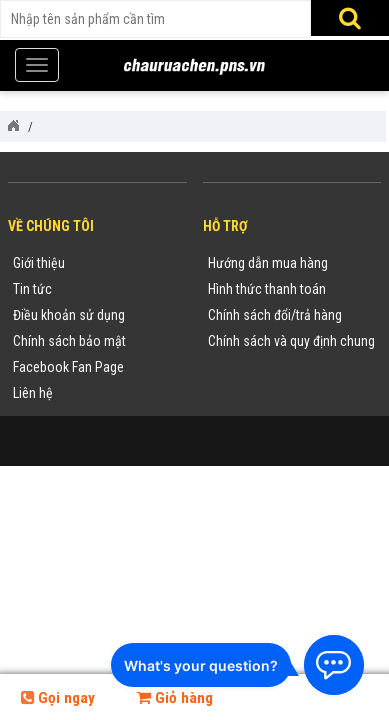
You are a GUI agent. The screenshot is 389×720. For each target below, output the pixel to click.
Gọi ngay (58, 698)
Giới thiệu (39, 263)
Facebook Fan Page (68, 367)
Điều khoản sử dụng (69, 315)
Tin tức (32, 289)
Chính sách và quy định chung (291, 341)
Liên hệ (33, 393)
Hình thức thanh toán (267, 289)
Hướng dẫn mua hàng (268, 263)
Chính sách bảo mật (69, 341)
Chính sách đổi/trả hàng (275, 315)
